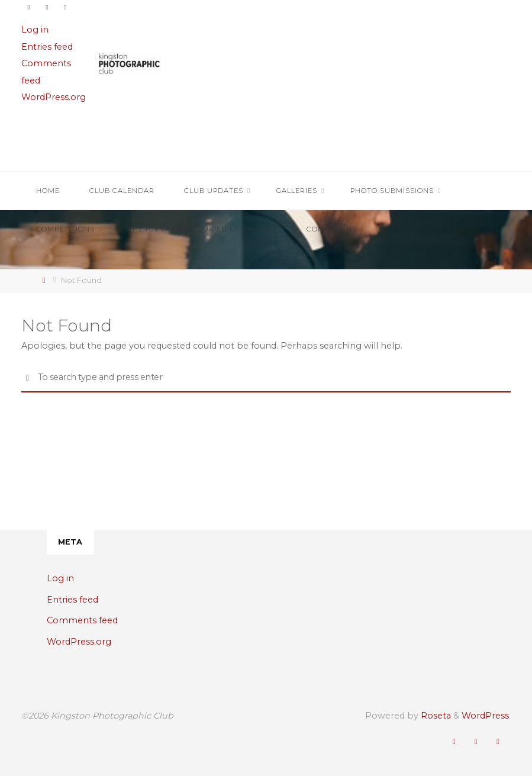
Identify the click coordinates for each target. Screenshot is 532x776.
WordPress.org (54, 97)
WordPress (485, 716)
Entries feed (47, 47)
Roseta (435, 716)
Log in (35, 30)
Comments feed (82, 620)
